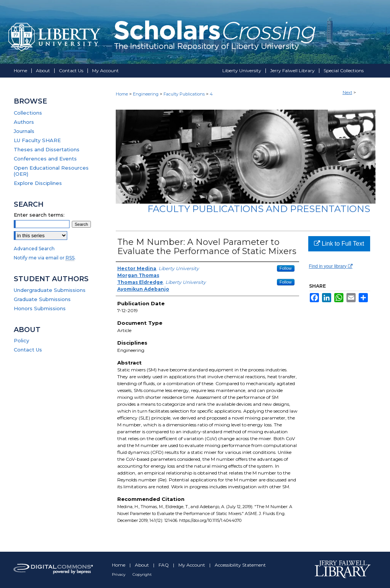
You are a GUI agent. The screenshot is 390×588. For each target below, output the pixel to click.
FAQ (164, 565)
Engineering (146, 94)
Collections (28, 113)
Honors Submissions (40, 308)
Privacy (119, 574)
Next (347, 92)
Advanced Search (34, 249)
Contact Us (28, 350)
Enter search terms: (39, 215)
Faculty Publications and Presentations (259, 209)
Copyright (142, 574)
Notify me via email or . (45, 258)
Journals (24, 131)
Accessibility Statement (240, 565)
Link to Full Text (339, 244)
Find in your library (331, 266)
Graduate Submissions (42, 299)
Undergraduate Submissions (50, 290)
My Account (192, 565)
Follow (286, 268)
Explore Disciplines (38, 183)
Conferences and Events (45, 159)
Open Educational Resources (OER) (51, 171)
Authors (24, 122)
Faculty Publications (184, 94)
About (142, 565)
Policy (21, 340)
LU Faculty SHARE (37, 140)
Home (122, 94)
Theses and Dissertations (47, 149)
